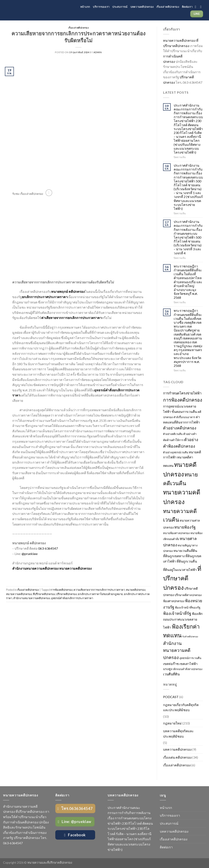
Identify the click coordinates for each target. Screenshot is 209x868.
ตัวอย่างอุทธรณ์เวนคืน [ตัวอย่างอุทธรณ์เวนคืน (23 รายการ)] (176, 452)
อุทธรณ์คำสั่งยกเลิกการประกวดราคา (72, 598)
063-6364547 (48, 548)
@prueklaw (30, 554)
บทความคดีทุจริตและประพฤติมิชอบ (178, 734)
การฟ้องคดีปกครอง (61, 590)
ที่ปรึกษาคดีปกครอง (44, 594)
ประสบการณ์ (120, 7)
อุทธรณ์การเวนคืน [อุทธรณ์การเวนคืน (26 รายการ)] (190, 658)
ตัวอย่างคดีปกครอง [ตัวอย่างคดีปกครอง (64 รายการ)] (180, 428)
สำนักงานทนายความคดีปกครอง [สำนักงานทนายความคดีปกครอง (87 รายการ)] (177, 650)
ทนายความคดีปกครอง (75, 568)
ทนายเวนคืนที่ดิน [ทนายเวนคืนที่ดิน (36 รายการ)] (185, 551)
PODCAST (171, 697)
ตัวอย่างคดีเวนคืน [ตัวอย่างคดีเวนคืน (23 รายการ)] (173, 434)
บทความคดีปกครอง (142, 7)
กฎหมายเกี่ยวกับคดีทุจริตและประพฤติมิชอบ (181, 707)
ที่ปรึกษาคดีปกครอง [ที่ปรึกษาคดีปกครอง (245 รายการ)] (182, 578)
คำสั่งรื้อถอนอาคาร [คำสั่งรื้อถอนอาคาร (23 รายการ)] (184, 417)
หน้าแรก (85, 7)
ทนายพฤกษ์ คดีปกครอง (68, 291)
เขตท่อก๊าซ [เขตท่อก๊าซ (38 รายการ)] (171, 664)
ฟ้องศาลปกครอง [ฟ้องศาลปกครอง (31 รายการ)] (174, 601)
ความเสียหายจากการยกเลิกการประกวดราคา (99, 590)
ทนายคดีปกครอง (136, 590)
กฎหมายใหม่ (172, 723)
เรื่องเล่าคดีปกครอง (168, 7)
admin (98, 52)
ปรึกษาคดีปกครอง (66, 594)
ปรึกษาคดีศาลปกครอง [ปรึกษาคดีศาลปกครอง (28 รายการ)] (188, 595)
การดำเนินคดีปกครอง (23, 822)
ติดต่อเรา (187, 7)
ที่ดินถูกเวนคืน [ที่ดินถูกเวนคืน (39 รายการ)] (187, 561)
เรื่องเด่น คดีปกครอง (177, 757)
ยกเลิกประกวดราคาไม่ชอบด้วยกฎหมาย (100, 594)
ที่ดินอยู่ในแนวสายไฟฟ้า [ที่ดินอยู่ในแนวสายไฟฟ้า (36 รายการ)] (180, 570)
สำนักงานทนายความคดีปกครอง (32, 598)
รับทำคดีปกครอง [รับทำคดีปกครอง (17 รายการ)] (190, 636)
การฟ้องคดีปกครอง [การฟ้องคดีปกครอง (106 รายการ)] (183, 400)
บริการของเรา (101, 7)
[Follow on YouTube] (202, 7)
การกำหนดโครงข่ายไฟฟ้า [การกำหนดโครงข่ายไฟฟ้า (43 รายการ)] (182, 393)
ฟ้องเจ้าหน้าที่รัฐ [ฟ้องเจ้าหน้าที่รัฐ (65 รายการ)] (177, 613)
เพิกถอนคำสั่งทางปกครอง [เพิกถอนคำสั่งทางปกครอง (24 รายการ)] (188, 669)
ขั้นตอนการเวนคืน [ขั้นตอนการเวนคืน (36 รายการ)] (184, 412)
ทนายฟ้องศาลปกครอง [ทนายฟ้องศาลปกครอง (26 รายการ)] (176, 533)
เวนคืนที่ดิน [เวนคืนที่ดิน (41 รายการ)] (171, 674)
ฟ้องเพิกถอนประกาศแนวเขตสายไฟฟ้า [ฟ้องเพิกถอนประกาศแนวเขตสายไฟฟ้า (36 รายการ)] (183, 620)
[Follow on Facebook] (197, 7)
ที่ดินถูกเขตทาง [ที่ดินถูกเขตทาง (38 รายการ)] (174, 556)
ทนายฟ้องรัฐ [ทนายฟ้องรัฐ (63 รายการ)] (185, 527)
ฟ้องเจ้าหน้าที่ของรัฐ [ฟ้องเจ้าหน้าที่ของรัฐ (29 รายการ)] (188, 607)
